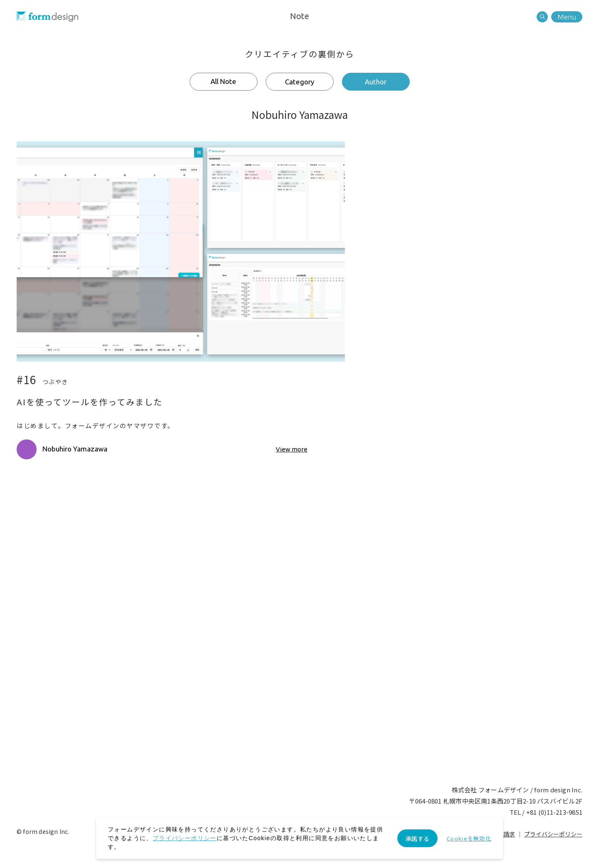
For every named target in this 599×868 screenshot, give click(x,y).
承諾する (417, 838)
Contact (261, 682)
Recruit (339, 682)
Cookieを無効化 (469, 838)
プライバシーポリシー (553, 834)
